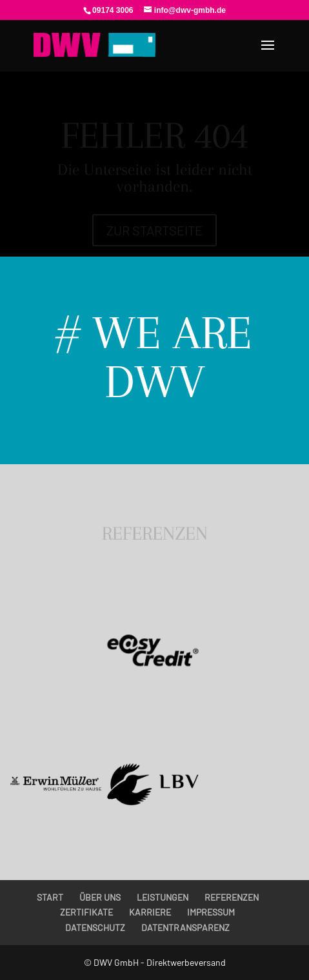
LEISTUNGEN (163, 897)
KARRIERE (150, 912)
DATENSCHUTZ (95, 927)
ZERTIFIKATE (86, 912)
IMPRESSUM (211, 912)
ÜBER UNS (100, 897)
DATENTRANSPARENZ (185, 927)
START (50, 897)
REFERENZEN (232, 897)
